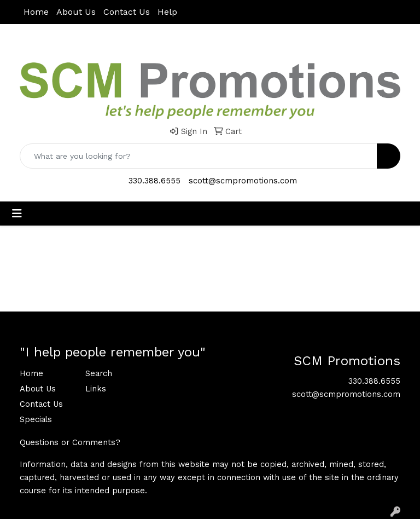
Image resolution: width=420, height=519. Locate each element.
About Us (76, 12)
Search (99, 373)
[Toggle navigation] (17, 214)
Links (96, 389)
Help (167, 12)
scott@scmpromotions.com (243, 181)
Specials (36, 419)
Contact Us (127, 12)
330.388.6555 (154, 181)
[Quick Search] (199, 156)
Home (36, 12)
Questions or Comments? (70, 442)
